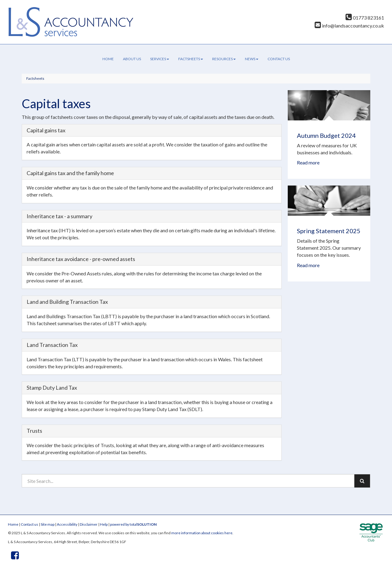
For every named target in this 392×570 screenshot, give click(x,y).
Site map (48, 524)
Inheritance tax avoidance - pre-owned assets (81, 259)
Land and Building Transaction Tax (67, 302)
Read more (309, 162)
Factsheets (191, 59)
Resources (224, 59)
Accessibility (67, 524)
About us (132, 59)
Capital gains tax (46, 130)
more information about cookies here (202, 533)
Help (104, 524)
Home (108, 59)
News (252, 59)
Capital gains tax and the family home (70, 173)
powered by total (133, 524)
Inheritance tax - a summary (59, 216)
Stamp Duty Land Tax (52, 388)
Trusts (34, 431)
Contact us (279, 59)
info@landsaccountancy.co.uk (349, 26)
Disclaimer (89, 524)
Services (160, 59)
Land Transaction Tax (52, 345)
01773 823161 (365, 18)
